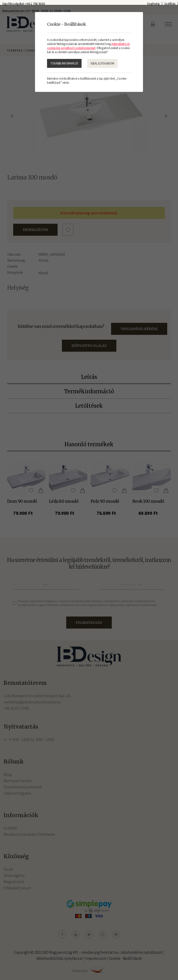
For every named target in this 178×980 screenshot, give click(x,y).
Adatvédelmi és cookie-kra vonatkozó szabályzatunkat (88, 46)
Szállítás (170, 4)
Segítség (153, 4)
